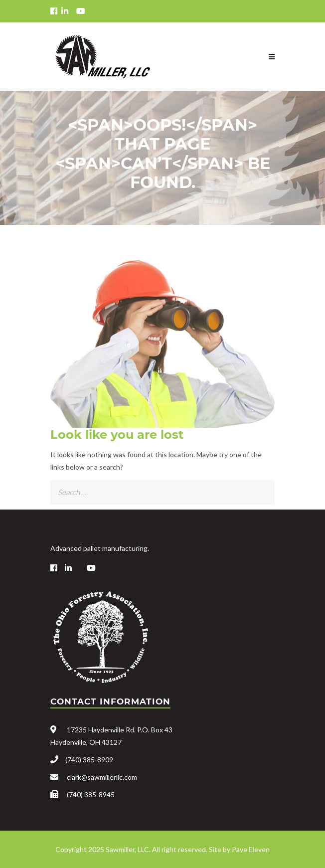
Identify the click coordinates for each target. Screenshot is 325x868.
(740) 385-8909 (89, 760)
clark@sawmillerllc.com (102, 777)
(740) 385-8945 (91, 794)
